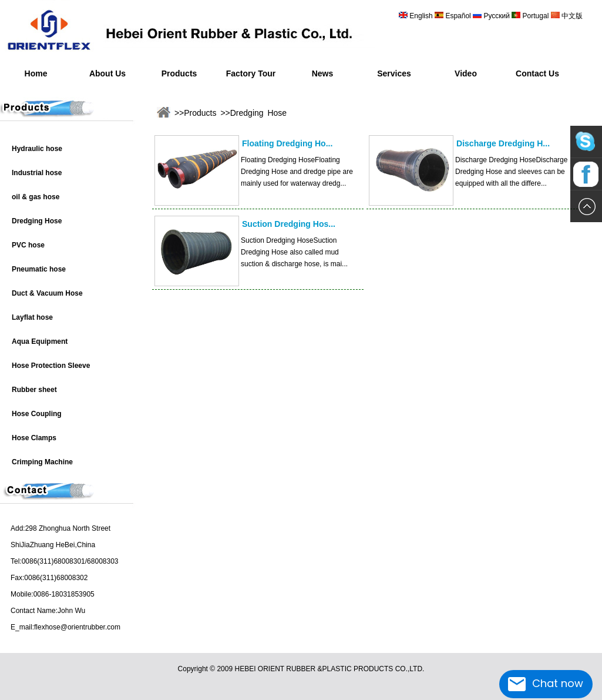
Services (394, 73)
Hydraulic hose (37, 149)
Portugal (535, 16)
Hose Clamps (34, 438)
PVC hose (28, 245)
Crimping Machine (42, 462)
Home (36, 73)
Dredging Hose (37, 221)
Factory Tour (251, 73)
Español (459, 16)
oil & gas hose (36, 197)
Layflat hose (32, 317)
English (421, 16)
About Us (107, 73)
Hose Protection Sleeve (51, 366)
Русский (497, 16)
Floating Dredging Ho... (287, 143)
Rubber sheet (34, 390)
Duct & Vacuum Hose (47, 293)
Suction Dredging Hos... (289, 224)
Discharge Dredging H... (503, 143)
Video (466, 73)
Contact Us (537, 73)
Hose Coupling (37, 414)
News (323, 73)
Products (179, 73)
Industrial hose (37, 173)
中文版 (571, 16)
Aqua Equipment (40, 341)
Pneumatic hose (39, 269)
